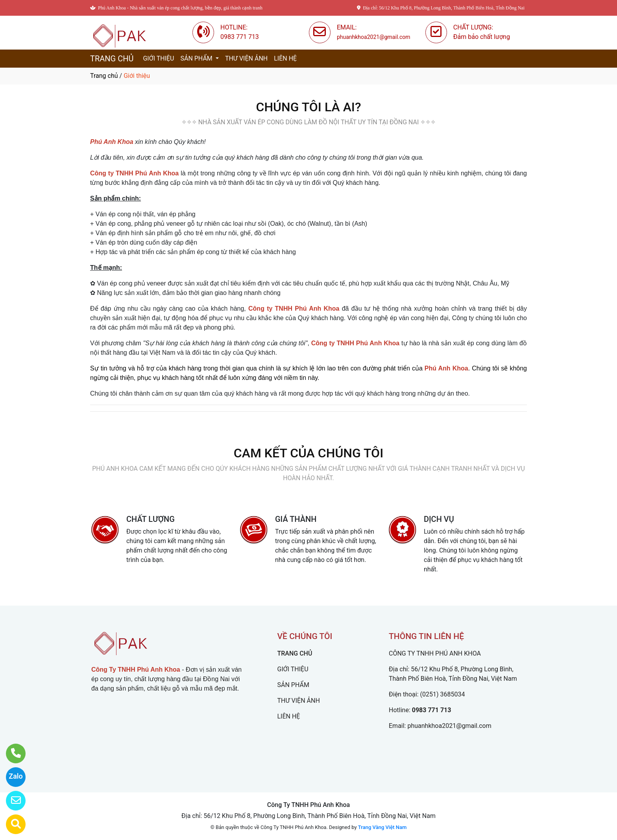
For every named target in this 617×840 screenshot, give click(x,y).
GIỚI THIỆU (158, 58)
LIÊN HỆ (285, 58)
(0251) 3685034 (443, 694)
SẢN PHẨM (197, 58)
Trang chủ (104, 76)
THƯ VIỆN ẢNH (246, 58)
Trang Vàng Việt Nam (382, 827)
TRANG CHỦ (112, 59)
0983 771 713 (432, 710)
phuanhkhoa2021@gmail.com (449, 726)
